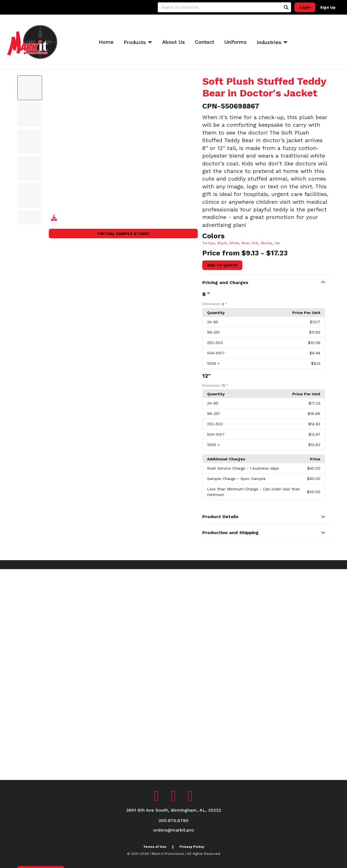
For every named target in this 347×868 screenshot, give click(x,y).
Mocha (266, 243)
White (234, 243)
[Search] (286, 7)
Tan (277, 243)
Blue (245, 243)
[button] (266, 283)
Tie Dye (209, 243)
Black (222, 243)
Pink (255, 243)
